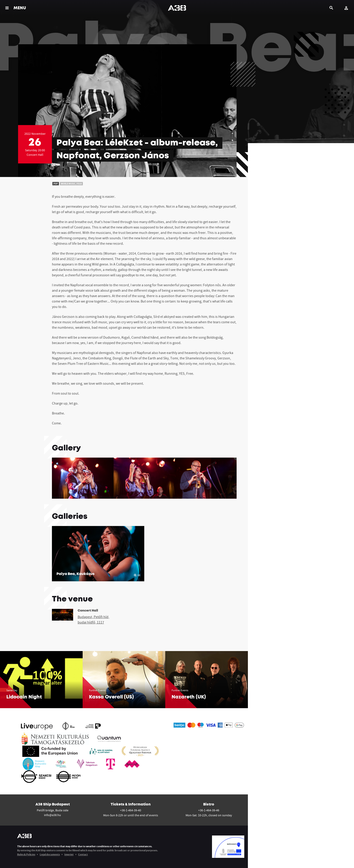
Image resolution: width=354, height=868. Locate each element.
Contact (83, 854)
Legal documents (50, 854)
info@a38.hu (52, 815)
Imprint (69, 854)
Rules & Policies (26, 854)
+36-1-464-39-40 (131, 810)
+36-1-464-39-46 (209, 810)
